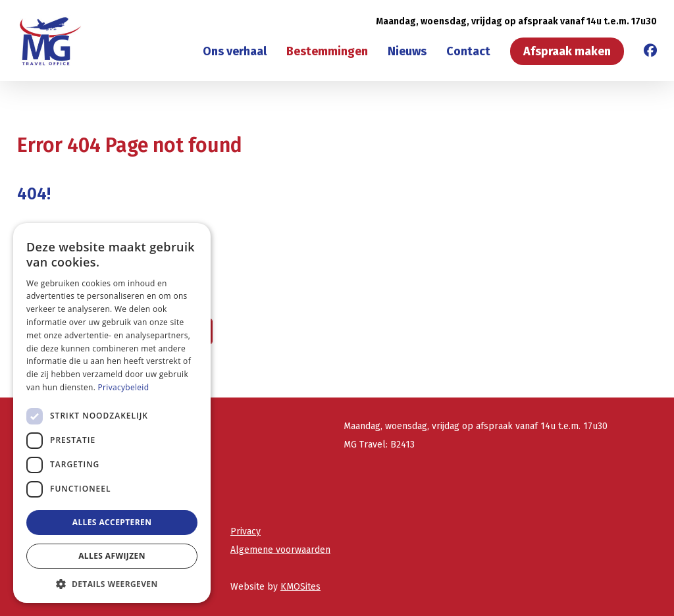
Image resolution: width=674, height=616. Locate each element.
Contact (468, 51)
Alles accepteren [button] (112, 522)
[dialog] (112, 413)
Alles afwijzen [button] (112, 556)
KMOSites (300, 587)
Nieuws (407, 51)
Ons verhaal (235, 51)
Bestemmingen (327, 51)
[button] (112, 583)
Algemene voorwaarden (280, 550)
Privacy (246, 531)
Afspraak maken (567, 51)
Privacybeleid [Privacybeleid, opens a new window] (124, 387)
